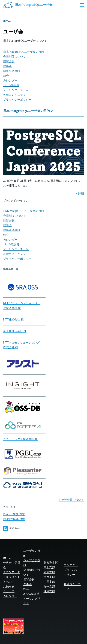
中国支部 (49, 582)
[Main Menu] (82, 5)
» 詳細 (80, 193)
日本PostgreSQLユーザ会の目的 (24, 52)
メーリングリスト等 (16, 90)
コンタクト (71, 565)
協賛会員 (9, 61)
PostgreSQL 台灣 (14, 519)
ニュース (9, 591)
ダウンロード (12, 572)
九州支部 (49, 587)
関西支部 (49, 577)
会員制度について (14, 57)
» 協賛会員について (71, 500)
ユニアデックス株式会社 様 (20, 439)
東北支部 (49, 567)
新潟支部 (49, 572)
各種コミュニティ (14, 95)
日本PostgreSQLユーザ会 (34, 5)
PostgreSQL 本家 (14, 514)
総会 (6, 76)
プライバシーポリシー (17, 100)
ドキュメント (12, 577)
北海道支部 (51, 563)
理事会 (7, 66)
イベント (9, 582)
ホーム (7, 21)
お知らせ (9, 587)
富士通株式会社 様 (15, 331)
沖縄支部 (49, 591)
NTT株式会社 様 (13, 320)
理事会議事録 (12, 71)
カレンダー (10, 80)
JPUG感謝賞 (11, 85)
